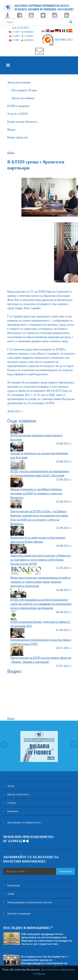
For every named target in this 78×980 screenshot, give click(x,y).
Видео (11, 129)
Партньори (11, 885)
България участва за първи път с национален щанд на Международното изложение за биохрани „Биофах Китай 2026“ (45, 961)
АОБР (9, 894)
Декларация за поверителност (22, 822)
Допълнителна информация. (58, 970)
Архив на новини (23, 98)
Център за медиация (17, 913)
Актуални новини (19, 82)
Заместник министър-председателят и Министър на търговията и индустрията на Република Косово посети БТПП (41, 560)
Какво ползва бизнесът (22, 122)
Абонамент (65, 871)
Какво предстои (18, 137)
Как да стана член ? (16, 794)
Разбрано (40, 974)
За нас (9, 786)
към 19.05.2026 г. (21, 28)
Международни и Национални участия (27, 902)
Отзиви (9, 803)
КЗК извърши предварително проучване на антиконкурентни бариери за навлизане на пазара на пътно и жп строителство (47, 939)
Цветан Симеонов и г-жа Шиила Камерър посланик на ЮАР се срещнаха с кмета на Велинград (36, 493)
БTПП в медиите (18, 106)
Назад (11, 153)
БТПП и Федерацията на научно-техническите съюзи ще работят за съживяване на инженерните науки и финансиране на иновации (41, 604)
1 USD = (21, 32)
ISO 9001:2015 (57, 40)
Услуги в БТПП (17, 114)
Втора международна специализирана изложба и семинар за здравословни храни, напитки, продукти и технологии (40, 582)
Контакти (11, 811)
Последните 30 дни (24, 90)
